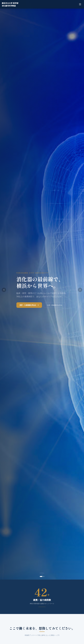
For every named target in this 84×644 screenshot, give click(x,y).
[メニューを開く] (80, 4)
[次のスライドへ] (80, 290)
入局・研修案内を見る (55, 306)
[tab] (41, 576)
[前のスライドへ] (4, 290)
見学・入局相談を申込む (29, 306)
